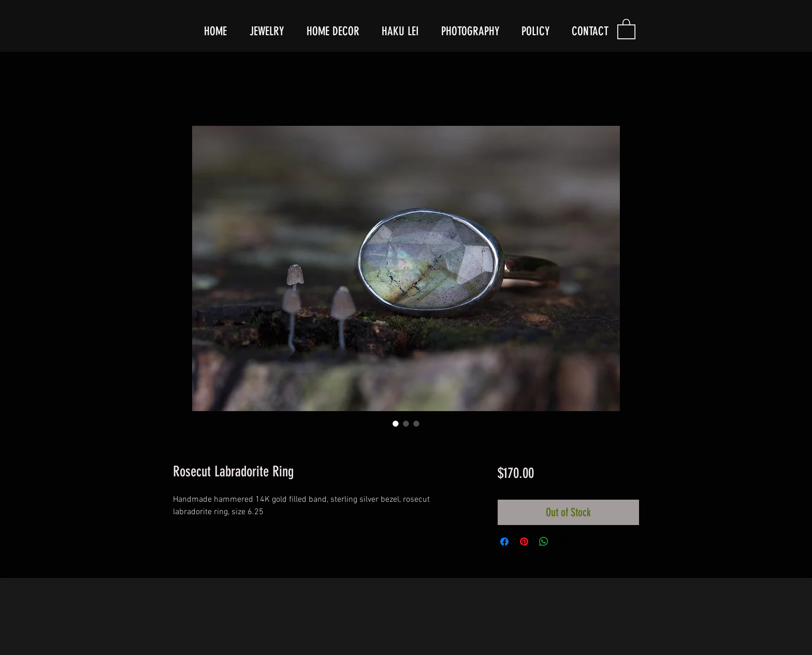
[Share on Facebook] (504, 542)
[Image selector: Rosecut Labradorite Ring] (396, 424)
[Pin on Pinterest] (524, 542)
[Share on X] (563, 542)
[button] (626, 28)
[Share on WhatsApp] (544, 542)
